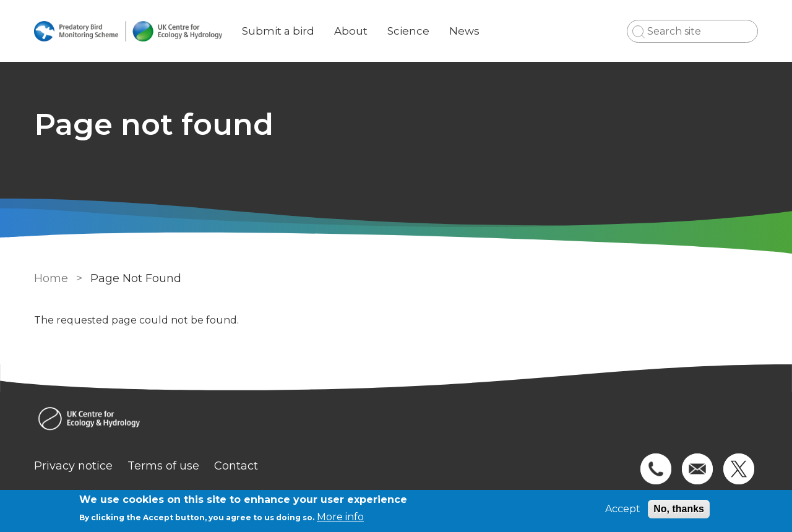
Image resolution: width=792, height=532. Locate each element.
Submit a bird (278, 31)
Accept (623, 509)
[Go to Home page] (128, 31)
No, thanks (679, 509)
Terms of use (163, 466)
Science (408, 31)
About (351, 31)
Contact (236, 466)
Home (51, 278)
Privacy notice (73, 466)
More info (340, 517)
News (464, 31)
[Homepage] (396, 420)
